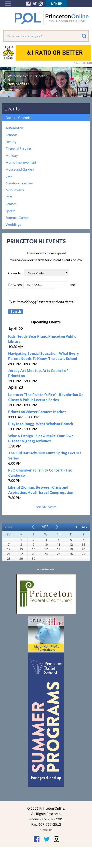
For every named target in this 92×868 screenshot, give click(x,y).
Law (9, 176)
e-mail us (46, 830)
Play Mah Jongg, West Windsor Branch (41, 424)
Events (12, 109)
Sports (11, 211)
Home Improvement (21, 162)
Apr (45, 526)
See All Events (46, 507)
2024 (8, 527)
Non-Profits (15, 190)
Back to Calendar (19, 117)
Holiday (12, 155)
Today (81, 527)
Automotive (15, 128)
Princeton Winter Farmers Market (37, 412)
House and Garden (20, 169)
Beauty (11, 142)
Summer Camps (17, 218)
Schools (11, 135)
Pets (9, 197)
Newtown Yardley (19, 183)
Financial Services (19, 148)
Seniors (11, 204)
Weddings (13, 224)
